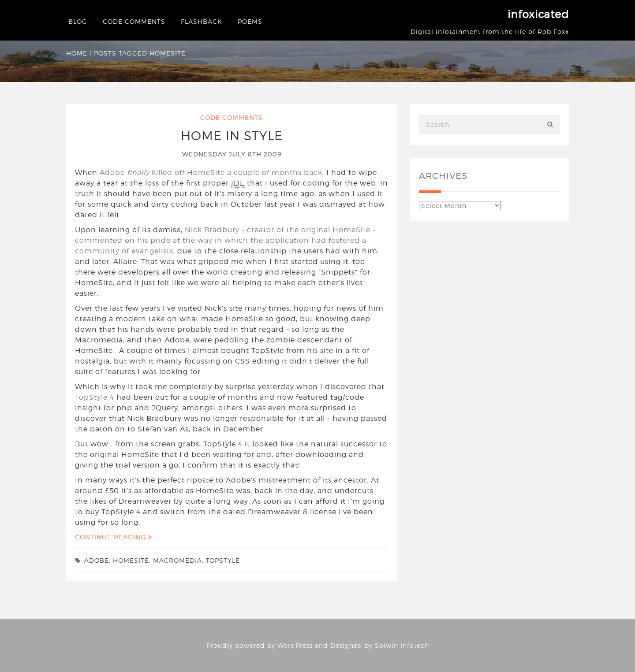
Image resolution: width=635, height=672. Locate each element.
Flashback (202, 21)
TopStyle (223, 560)
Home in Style (232, 136)
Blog (78, 21)
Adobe (97, 560)
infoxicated (538, 14)
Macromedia (177, 560)
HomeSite (131, 560)
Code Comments (134, 21)
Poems (250, 21)
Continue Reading (114, 537)
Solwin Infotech (402, 645)
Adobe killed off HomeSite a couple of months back (211, 173)
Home (77, 53)
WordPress (295, 645)
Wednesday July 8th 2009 (232, 154)
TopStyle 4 (95, 397)
